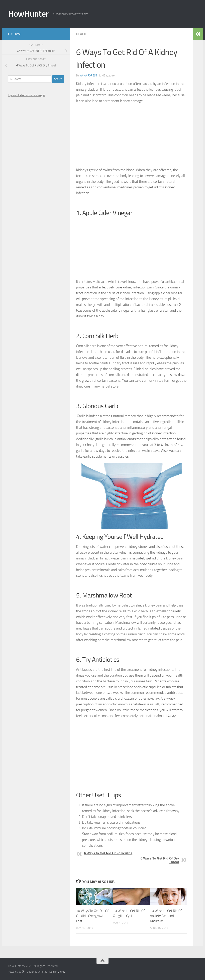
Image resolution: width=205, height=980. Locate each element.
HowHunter (28, 14)
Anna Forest (89, 76)
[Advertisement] (132, 136)
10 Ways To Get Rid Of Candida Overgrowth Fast (92, 916)
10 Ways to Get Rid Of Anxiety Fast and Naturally (166, 916)
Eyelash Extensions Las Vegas (27, 95)
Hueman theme (57, 972)
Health (82, 34)
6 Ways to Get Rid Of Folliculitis (108, 853)
